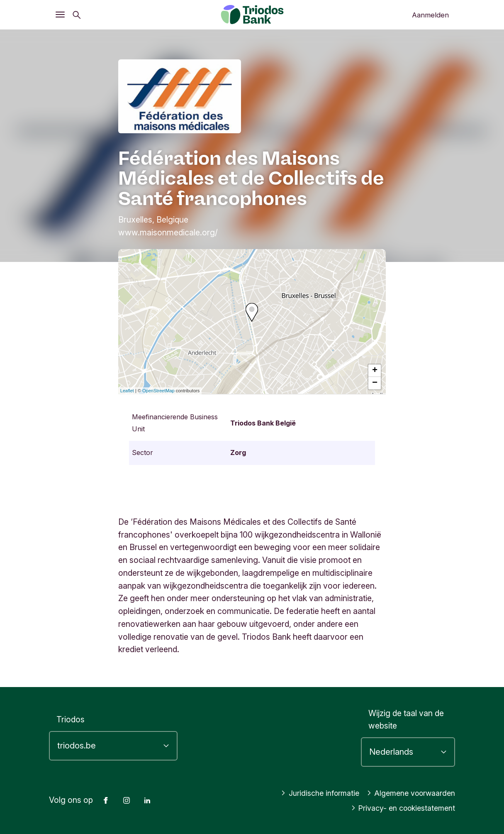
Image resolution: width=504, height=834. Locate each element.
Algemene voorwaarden (407, 793)
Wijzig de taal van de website (406, 720)
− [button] (375, 383)
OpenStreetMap (158, 391)
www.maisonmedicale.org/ (168, 232)
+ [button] (375, 371)
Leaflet (127, 391)
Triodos (71, 719)
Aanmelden (430, 15)
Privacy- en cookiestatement (398, 808)
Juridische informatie (308, 793)
